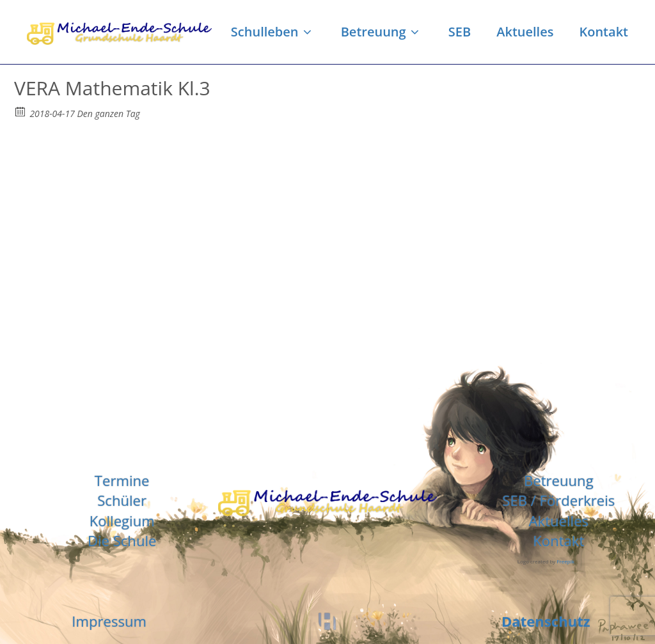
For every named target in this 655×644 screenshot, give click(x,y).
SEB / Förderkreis (558, 500)
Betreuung (382, 32)
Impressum (109, 621)
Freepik (565, 561)
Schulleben (273, 32)
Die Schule (122, 540)
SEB (460, 32)
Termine (122, 480)
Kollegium (122, 521)
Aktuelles (525, 32)
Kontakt (604, 32)
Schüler (122, 500)
